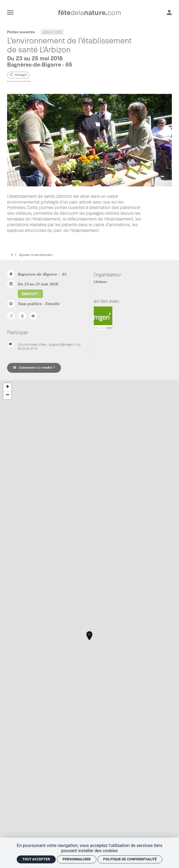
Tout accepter (36, 859)
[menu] (10, 12)
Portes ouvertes (21, 32)
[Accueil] (90, 12)
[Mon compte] (169, 12)
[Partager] (18, 75)
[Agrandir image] (89, 140)
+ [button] (8, 387)
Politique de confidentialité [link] (130, 859)
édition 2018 (52, 32)
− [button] (8, 395)
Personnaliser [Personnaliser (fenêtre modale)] (77, 859)
